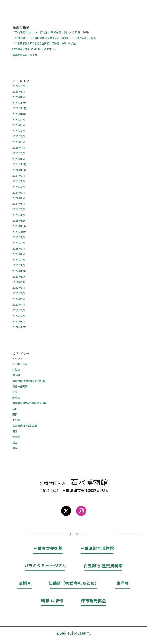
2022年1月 (19, 321)
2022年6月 (19, 299)
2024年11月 (19, 170)
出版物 (16, 375)
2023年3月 (19, 260)
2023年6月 (19, 249)
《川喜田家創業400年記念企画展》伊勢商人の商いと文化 (44, 43)
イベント (17, 358)
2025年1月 (19, 159)
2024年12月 (19, 164)
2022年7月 (19, 293)
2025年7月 (19, 131)
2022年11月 (19, 276)
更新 (15, 414)
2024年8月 (19, 181)
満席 (15, 431)
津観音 (25, 583)
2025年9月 (19, 120)
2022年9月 (19, 282)
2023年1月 (19, 265)
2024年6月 (19, 192)
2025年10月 (19, 114)
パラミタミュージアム (45, 566)
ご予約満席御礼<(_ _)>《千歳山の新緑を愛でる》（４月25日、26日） (51, 32)
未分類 (16, 420)
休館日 (16, 370)
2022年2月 (19, 316)
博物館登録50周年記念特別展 (29, 381)
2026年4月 (19, 86)
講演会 (16, 448)
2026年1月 (19, 97)
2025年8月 (19, 125)
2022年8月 (19, 288)
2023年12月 (19, 221)
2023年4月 (19, 254)
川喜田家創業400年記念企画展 (29, 403)
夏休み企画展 (20, 386)
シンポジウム (20, 364)
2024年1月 (19, 215)
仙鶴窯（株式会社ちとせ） (74, 583)
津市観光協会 (93, 601)
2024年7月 (19, 187)
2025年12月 (19, 103)
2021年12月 (19, 327)
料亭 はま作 (52, 601)
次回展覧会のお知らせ (25, 55)
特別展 (16, 437)
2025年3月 (19, 153)
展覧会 (16, 397)
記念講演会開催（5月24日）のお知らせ (34, 49)
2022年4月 (19, 304)
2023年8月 (19, 243)
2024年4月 (19, 198)
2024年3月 (19, 204)
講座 (15, 442)
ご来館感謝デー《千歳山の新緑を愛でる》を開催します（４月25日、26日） (55, 38)
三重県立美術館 (48, 548)
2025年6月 (19, 136)
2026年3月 (19, 92)
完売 (15, 392)
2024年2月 (19, 209)
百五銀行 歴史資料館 (103, 566)
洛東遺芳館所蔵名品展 (25, 425)
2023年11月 (19, 226)
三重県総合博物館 (97, 548)
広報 (15, 409)
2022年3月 (19, 310)
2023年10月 (19, 232)
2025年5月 (19, 142)
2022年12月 (19, 271)
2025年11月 (19, 108)
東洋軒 (123, 583)
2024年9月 (19, 176)
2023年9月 (19, 237)
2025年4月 (19, 147)
